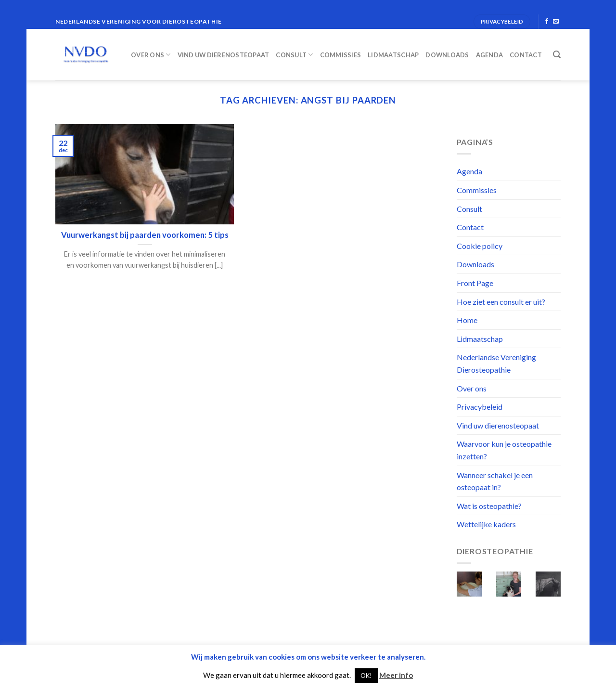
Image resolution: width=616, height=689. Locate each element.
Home (467, 320)
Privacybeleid (480, 407)
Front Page (475, 283)
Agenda (490, 55)
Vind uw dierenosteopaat (224, 55)
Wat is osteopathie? (489, 506)
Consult (294, 55)
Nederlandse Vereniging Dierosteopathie (496, 363)
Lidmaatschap (393, 55)
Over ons (151, 55)
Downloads (447, 55)
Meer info (396, 675)
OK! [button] (366, 676)
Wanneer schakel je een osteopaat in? (495, 481)
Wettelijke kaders (486, 524)
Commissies (341, 55)
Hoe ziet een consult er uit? (501, 302)
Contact (526, 55)
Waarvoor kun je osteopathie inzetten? (504, 450)
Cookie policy (480, 246)
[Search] (557, 55)
